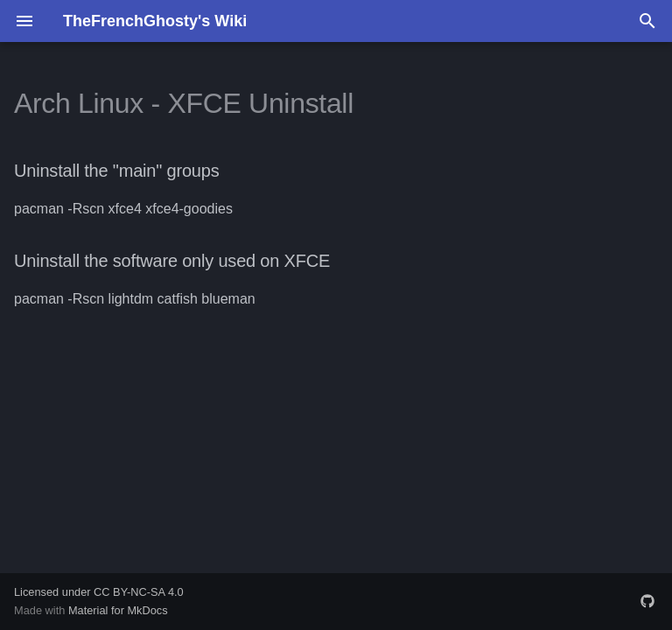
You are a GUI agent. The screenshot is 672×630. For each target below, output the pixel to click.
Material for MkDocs (118, 610)
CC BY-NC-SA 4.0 (139, 592)
